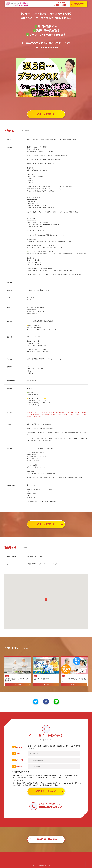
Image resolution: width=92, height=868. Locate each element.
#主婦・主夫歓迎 (31, 412)
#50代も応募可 (45, 414)
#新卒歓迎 (51, 412)
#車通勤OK (54, 414)
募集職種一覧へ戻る (47, 839)
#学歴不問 (78, 412)
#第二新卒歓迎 (60, 412)
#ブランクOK (69, 412)
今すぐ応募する (77, 4)
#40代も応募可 (35, 414)
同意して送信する (46, 791)
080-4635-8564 (61, 5)
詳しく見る (18, 684)
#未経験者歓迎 (37, 417)
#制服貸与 (72, 414)
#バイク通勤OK (63, 414)
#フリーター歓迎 (42, 412)
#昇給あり (79, 414)
